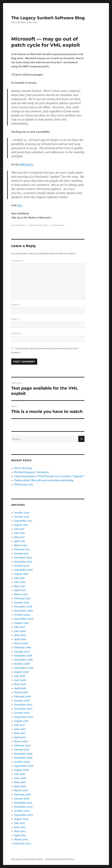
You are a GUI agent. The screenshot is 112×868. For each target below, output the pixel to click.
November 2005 (23, 807)
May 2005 (20, 831)
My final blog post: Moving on (32, 472)
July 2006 (20, 774)
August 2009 (22, 623)
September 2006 (24, 766)
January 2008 (22, 700)
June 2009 (20, 631)
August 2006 (22, 770)
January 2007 (22, 750)
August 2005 (21, 819)
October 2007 (22, 713)
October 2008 (22, 664)
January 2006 (22, 799)
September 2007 (24, 717)
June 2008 (20, 680)
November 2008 (23, 660)
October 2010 (22, 566)
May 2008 (20, 684)
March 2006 (21, 790)
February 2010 (22, 598)
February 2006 (23, 794)
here (20, 205)
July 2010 (19, 578)
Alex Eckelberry (19, 225)
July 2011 (19, 529)
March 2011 (21, 545)
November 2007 (23, 709)
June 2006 (20, 778)
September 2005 (24, 815)
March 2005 (21, 839)
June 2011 (20, 533)
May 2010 (20, 586)
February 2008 (23, 696)
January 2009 (22, 651)
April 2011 (20, 541)
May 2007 (20, 733)
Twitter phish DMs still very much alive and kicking (44, 480)
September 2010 (23, 570)
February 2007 (22, 745)
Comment (18, 261)
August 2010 (21, 574)
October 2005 (22, 811)
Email (16, 319)
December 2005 (23, 803)
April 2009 (20, 639)
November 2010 (23, 562)
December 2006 (23, 754)
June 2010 (20, 582)
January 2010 (22, 602)
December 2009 (23, 607)
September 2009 (24, 619)
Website (16, 333)
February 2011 (22, 549)
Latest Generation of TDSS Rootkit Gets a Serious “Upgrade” (49, 476)
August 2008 (21, 672)
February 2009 (23, 647)
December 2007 (23, 705)
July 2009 (20, 627)
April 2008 (20, 688)
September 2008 (24, 668)
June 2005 (20, 827)
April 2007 (20, 737)
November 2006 (23, 758)
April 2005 (20, 835)
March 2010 (21, 594)
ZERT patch (26, 164)
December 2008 (23, 656)
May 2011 (19, 537)
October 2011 (22, 517)
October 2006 (22, 762)
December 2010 (23, 558)
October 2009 (22, 615)
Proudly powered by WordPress (60, 859)
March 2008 (21, 692)
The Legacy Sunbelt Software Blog (48, 18)
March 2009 (21, 643)
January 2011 (21, 553)
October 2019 (22, 513)
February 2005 (23, 843)
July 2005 (20, 823)
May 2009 (20, 635)
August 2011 (21, 525)
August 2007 (21, 721)
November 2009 (23, 611)
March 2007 (21, 741)
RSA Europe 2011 (24, 484)
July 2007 (19, 725)
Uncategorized (57, 225)
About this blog (23, 468)
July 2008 (20, 676)
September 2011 (23, 521)
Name (15, 305)
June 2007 (20, 729)
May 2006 (20, 782)
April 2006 (20, 786)
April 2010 (20, 590)
